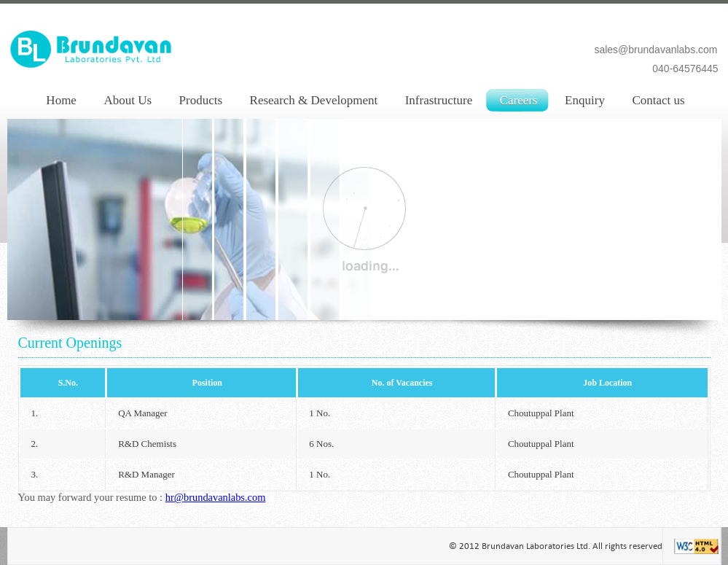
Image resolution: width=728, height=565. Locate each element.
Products (201, 100)
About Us (128, 100)
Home (61, 100)
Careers (519, 100)
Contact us (658, 100)
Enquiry (585, 100)
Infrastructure (439, 100)
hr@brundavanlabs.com (216, 497)
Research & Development (314, 100)
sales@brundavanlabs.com (655, 50)
